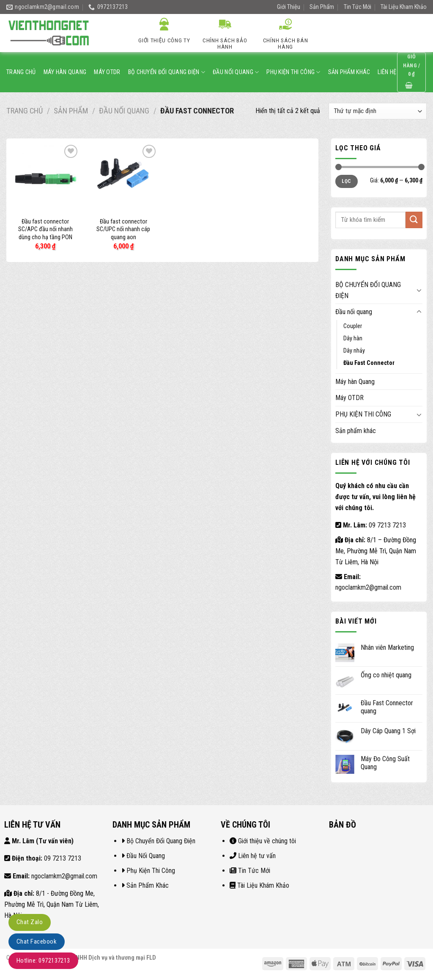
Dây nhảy (354, 351)
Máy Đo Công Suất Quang (385, 763)
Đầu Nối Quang (146, 856)
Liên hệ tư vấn (257, 856)
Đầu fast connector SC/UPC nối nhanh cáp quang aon (123, 229)
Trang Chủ (21, 72)
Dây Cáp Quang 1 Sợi (388, 731)
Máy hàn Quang (65, 72)
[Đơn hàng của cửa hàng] (378, 111)
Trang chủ (25, 111)
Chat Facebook (37, 941)
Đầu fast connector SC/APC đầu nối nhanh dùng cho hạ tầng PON (45, 229)
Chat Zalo (30, 922)
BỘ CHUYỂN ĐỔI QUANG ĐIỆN (167, 72)
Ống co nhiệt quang (386, 675)
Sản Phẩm (322, 7)
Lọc (346, 181)
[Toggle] (419, 290)
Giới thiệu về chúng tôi (267, 841)
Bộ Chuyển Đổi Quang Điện (161, 841)
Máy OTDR (107, 72)
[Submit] (418, 33)
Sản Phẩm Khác (148, 885)
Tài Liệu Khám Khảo (263, 885)
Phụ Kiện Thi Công (151, 871)
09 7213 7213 (387, 525)
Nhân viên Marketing (387, 647)
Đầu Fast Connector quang (387, 707)
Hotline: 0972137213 (43, 961)
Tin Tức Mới (358, 7)
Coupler (353, 326)
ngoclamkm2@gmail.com (368, 587)
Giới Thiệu (289, 7)
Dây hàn (353, 338)
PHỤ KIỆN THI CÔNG (293, 72)
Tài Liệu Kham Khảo (404, 7)
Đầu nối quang (236, 72)
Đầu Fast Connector (369, 363)
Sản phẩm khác (349, 72)
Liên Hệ (387, 72)
